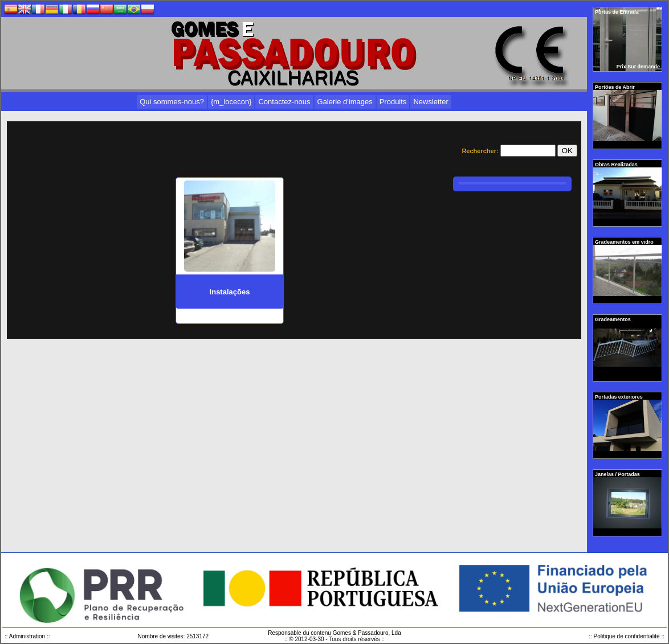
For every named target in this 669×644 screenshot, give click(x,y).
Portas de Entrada (617, 12)
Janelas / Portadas (618, 474)
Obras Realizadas (617, 165)
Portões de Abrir (615, 87)
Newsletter (431, 102)
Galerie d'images (345, 102)
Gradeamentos (613, 319)
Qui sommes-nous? (172, 102)
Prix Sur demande (638, 67)
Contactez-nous (284, 102)
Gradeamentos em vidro (625, 242)
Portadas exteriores (619, 397)
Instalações (230, 292)
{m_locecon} (231, 102)
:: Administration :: (27, 636)
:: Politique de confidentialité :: (627, 636)
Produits (393, 102)
